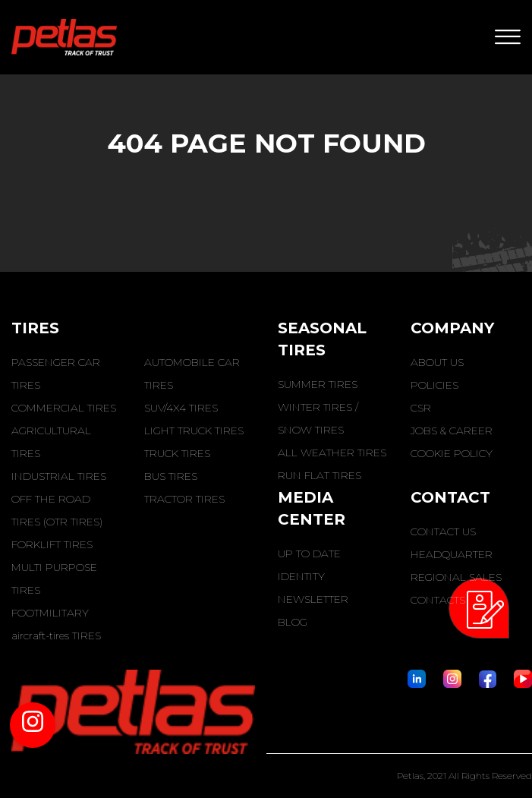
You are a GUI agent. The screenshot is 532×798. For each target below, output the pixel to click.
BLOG (293, 622)
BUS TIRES (171, 476)
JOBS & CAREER (452, 431)
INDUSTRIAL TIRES (59, 476)
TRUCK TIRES (177, 453)
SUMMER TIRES (318, 384)
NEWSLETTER (313, 599)
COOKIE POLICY (452, 453)
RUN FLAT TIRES (320, 475)
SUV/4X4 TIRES (181, 408)
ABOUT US (437, 362)
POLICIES (434, 385)
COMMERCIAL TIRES (64, 408)
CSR (421, 408)
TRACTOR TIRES (184, 499)
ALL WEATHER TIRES (332, 453)
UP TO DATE (309, 554)
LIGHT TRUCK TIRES (194, 431)
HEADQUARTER (452, 554)
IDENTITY (301, 576)
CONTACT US (443, 531)
